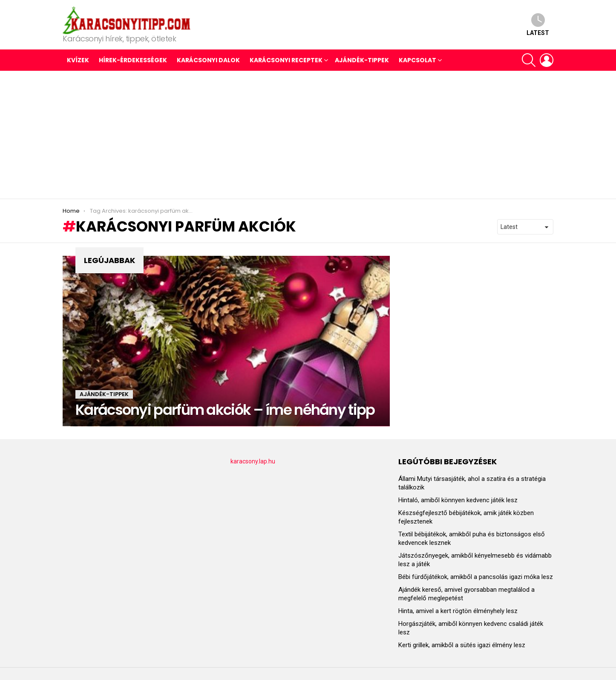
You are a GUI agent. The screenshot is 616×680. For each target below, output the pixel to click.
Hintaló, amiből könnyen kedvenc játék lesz (458, 500)
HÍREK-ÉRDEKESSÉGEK (133, 60)
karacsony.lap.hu (253, 461)
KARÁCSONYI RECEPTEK (286, 60)
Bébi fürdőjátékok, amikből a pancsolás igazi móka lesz (476, 577)
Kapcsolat (417, 60)
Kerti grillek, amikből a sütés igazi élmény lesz (462, 645)
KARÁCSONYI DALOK (208, 60)
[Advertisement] (308, 135)
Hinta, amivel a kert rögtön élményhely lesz (458, 611)
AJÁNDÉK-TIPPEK (362, 60)
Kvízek (78, 60)
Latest (538, 25)
